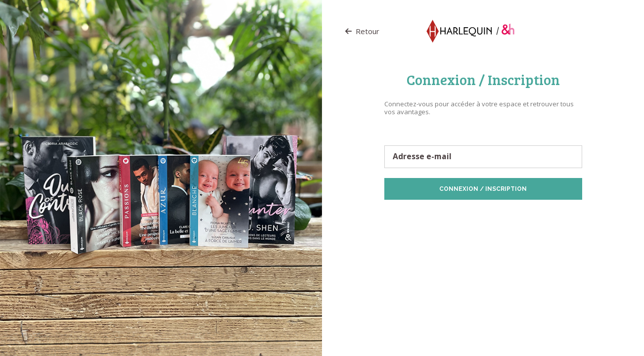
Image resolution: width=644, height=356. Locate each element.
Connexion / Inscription (483, 189)
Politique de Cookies (522, 215)
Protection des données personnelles (440, 215)
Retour (362, 31)
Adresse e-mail (422, 157)
